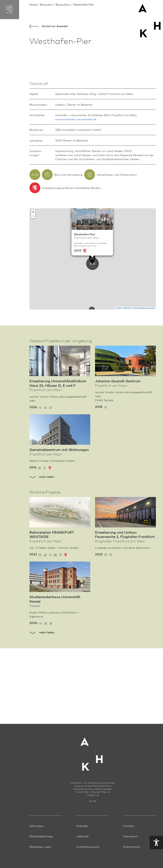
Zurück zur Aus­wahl (49, 26)
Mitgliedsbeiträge (41, 836)
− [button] (33, 292)
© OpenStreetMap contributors (143, 384)
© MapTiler (127, 384)
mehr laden (42, 552)
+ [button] (33, 288)
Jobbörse (83, 836)
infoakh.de (93, 795)
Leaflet (118, 384)
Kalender (82, 826)
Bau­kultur (47, 4)
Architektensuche (88, 847)
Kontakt (129, 826)
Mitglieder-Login (40, 847)
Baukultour (63, 4)
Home (33, 4)
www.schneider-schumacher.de (76, 195)
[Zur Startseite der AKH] (93, 752)
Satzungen (37, 826)
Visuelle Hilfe (128, 843)
